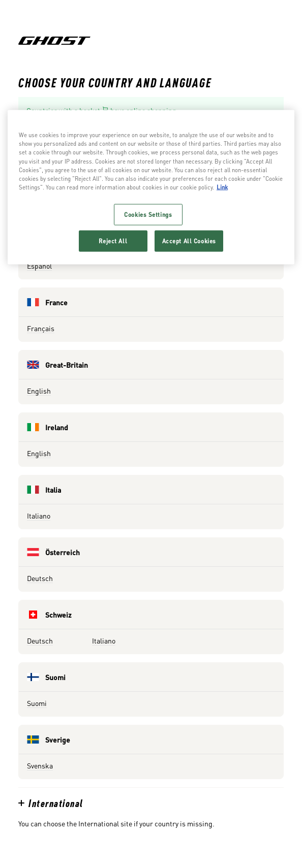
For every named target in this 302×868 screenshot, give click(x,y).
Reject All (113, 240)
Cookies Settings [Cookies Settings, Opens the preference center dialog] (148, 214)
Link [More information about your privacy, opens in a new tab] (222, 187)
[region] (151, 187)
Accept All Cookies (189, 240)
